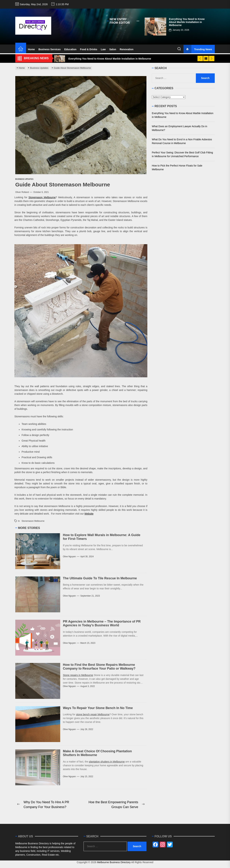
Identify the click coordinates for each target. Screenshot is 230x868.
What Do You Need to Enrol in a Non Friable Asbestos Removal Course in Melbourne (182, 141)
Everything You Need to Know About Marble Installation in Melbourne (187, 22)
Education (70, 49)
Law (103, 49)
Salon (113, 49)
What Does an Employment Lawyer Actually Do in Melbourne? (180, 128)
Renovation (126, 49)
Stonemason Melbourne (42, 197)
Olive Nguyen (69, 557)
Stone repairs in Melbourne (78, 675)
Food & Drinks (89, 49)
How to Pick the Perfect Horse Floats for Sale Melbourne (177, 167)
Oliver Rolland (22, 192)
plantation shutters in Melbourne (107, 762)
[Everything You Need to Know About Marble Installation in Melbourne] (155, 27)
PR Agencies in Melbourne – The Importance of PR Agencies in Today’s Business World (102, 623)
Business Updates (24, 179)
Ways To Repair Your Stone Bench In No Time (98, 708)
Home (31, 49)
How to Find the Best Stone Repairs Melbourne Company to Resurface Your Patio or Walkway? (99, 667)
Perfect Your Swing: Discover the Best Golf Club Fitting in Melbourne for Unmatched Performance (182, 154)
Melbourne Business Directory (114, 862)
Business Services (50, 49)
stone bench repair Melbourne (93, 714)
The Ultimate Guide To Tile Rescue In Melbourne (100, 578)
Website (89, 514)
